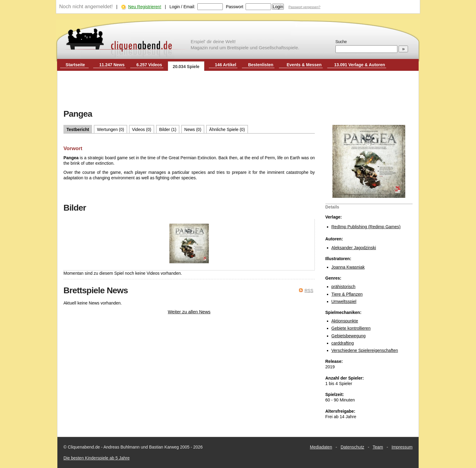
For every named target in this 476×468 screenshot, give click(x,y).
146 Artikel (226, 65)
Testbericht (78, 129)
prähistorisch (343, 287)
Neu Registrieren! (145, 7)
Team (378, 447)
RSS (309, 291)
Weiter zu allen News (189, 312)
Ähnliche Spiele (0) (227, 129)
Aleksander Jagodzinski (354, 248)
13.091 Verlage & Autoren (360, 65)
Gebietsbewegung (349, 336)
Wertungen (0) (110, 129)
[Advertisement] (238, 91)
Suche (341, 42)
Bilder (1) (168, 129)
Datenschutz (352, 447)
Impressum (402, 447)
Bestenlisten (261, 65)
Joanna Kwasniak (348, 267)
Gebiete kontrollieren (351, 328)
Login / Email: (182, 7)
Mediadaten (321, 447)
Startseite (75, 65)
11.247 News (112, 65)
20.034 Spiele (186, 67)
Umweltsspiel (344, 301)
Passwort (235, 7)
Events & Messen (304, 65)
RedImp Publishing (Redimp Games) (366, 227)
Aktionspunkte (345, 321)
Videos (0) (142, 129)
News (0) (193, 129)
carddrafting (343, 343)
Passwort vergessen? (304, 7)
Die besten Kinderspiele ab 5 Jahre (97, 458)
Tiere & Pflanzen (347, 294)
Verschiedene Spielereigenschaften (365, 350)
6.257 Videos (149, 65)
